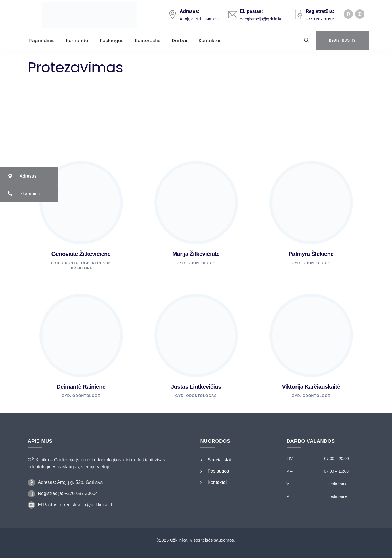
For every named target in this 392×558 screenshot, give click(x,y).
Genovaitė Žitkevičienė (81, 254)
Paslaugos (112, 40)
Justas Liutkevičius (196, 387)
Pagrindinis (42, 40)
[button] (29, 176)
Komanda (77, 40)
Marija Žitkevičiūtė (196, 254)
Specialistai (219, 460)
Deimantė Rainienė (81, 387)
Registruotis (342, 40)
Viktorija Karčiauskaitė (311, 387)
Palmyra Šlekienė (311, 254)
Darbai (180, 40)
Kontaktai (210, 40)
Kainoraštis (148, 40)
